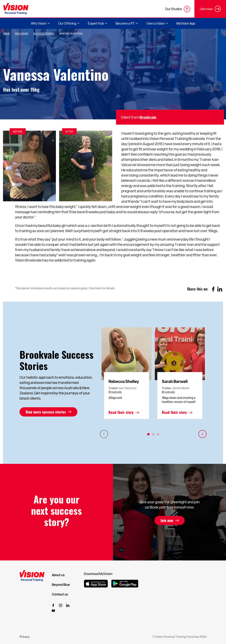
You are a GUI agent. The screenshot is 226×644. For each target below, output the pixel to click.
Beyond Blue (61, 585)
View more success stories (46, 412)
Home (6, 33)
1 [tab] (148, 434)
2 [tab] (153, 434)
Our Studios (178, 9)
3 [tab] (158, 434)
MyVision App (186, 23)
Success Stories (44, 33)
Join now (167, 521)
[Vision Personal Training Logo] (16, 9)
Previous (104, 434)
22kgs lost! (115, 398)
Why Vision (22, 33)
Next (202, 434)
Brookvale (148, 117)
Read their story (121, 412)
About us (58, 575)
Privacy (25, 637)
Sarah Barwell (175, 381)
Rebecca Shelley (124, 381)
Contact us (60, 594)
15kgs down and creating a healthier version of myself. (179, 400)
